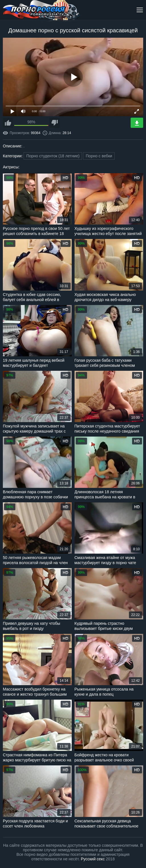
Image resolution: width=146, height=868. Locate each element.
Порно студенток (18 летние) (53, 156)
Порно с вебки (99, 156)
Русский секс (93, 859)
